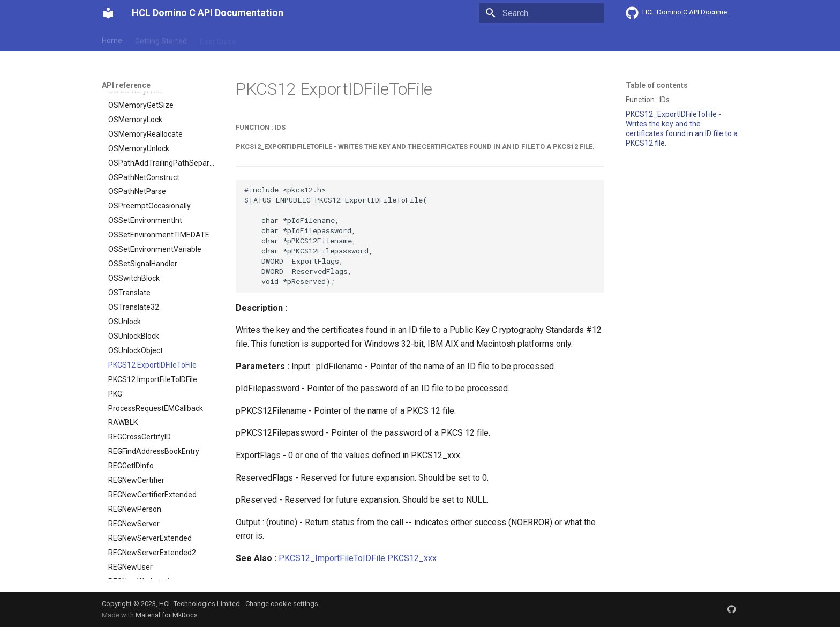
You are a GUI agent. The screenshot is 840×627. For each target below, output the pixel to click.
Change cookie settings (282, 604)
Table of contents (657, 85)
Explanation (269, 39)
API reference (325, 39)
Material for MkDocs (167, 615)
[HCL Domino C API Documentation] (108, 13)
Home (112, 39)
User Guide (218, 39)
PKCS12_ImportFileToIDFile (332, 558)
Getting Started (161, 39)
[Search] (542, 13)
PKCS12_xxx (412, 558)
